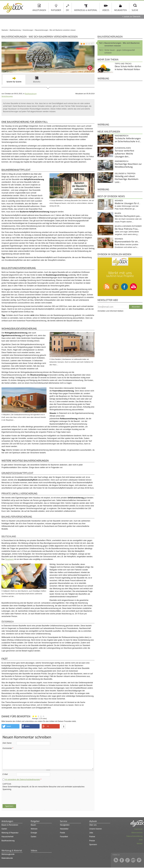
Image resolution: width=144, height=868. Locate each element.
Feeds (62, 833)
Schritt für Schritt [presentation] (14, 82)
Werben (140, 843)
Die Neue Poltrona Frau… (127, 229)
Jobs (91, 833)
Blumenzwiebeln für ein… (127, 242)
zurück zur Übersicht (132, 17)
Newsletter (64, 829)
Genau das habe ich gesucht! (44, 716)
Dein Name (7, 743)
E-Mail (5, 774)
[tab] (14, 80)
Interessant (38, 716)
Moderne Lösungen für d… (127, 203)
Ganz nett (36, 716)
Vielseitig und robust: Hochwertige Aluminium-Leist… (127, 179)
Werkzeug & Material (86, 10)
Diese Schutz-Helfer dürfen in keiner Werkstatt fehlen (128, 68)
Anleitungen (39, 10)
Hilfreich (41, 716)
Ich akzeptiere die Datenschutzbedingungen (22, 779)
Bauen (118, 213)
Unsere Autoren (95, 829)
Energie (34, 833)
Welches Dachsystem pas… (128, 216)
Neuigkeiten (120, 10)
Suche (135, 10)
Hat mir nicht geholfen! (33, 716)
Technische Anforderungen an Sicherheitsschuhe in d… (128, 140)
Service (64, 821)
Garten (4, 829)
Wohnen (119, 201)
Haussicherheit (7, 837)
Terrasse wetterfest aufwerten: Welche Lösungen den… (124, 154)
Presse (92, 841)
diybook (93, 821)
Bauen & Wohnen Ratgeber (128, 226)
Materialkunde (7, 858)
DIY (68, 10)
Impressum (138, 829)
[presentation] (25, 797)
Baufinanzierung (31, 94)
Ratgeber (56, 10)
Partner (92, 837)
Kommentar (8, 748)
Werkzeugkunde (8, 854)
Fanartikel (64, 837)
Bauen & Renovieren (10, 825)
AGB (141, 840)
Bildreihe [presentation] (37, 82)
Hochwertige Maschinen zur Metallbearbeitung (128, 166)
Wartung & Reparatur (10, 833)
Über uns (93, 825)
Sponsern (93, 845)
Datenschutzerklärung (134, 836)
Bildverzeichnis (137, 833)
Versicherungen (7, 96)
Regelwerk (10, 559)
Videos (106, 10)
